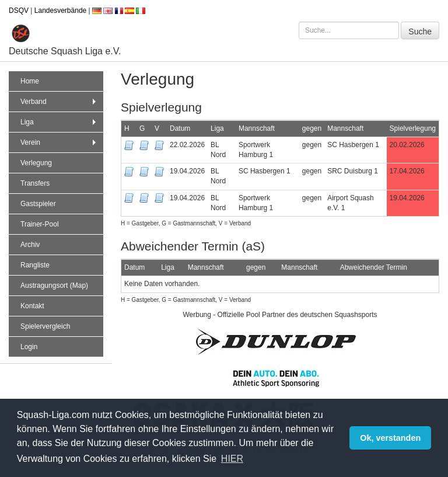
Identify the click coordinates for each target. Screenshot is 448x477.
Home (30, 81)
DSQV (19, 11)
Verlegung (36, 163)
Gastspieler (38, 204)
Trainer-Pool (40, 224)
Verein (60, 142)
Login (29, 347)
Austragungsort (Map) (54, 285)
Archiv (30, 245)
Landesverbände (60, 11)
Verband (60, 102)
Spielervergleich (45, 326)
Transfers (35, 183)
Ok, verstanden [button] (390, 438)
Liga (60, 122)
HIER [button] (232, 459)
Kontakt (32, 306)
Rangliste (35, 265)
